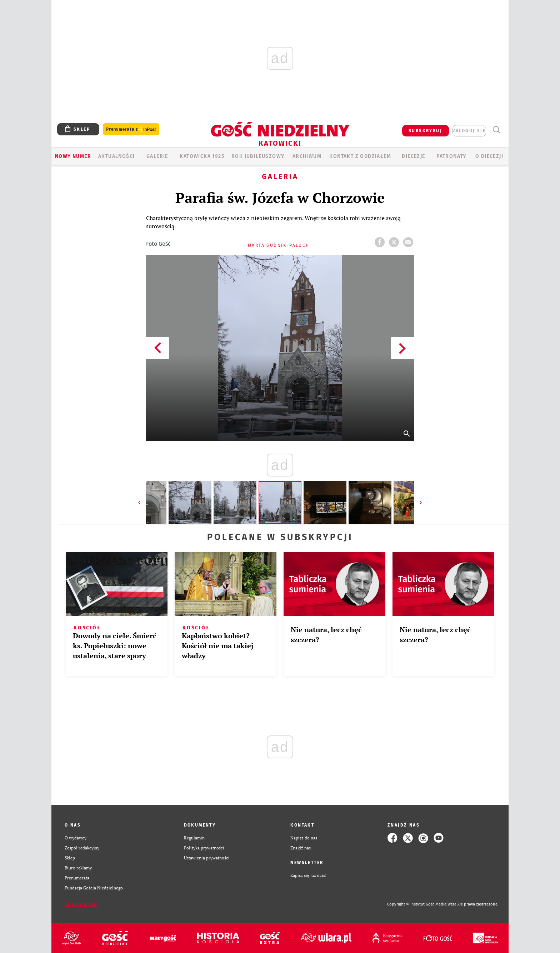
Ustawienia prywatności (207, 858)
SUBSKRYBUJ (425, 131)
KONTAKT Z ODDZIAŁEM (360, 156)
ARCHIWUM (307, 156)
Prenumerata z (131, 129)
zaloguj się (469, 131)
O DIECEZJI (489, 156)
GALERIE (157, 156)
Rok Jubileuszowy (258, 156)
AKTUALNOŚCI (116, 156)
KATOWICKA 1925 (202, 156)
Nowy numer (73, 156)
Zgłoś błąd (81, 904)
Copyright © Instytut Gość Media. (417, 904)
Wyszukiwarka (496, 130)
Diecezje (413, 156)
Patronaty (451, 156)
